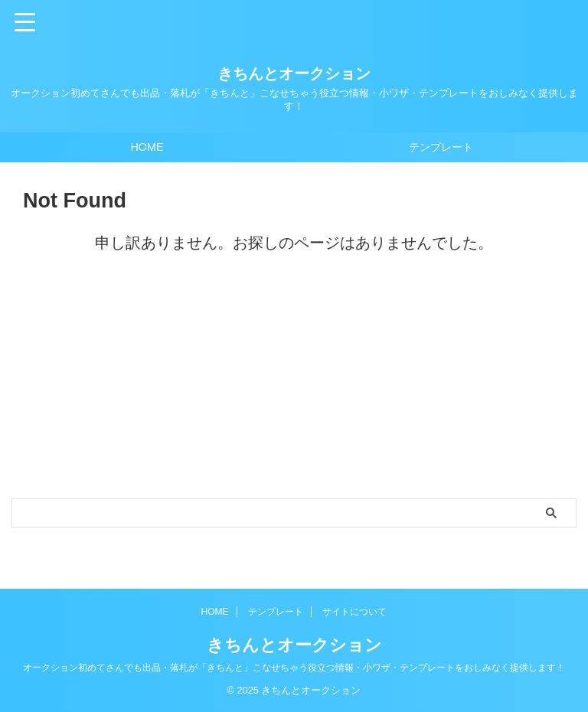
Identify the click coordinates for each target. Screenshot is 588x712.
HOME (147, 147)
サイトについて (354, 612)
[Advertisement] (286, 384)
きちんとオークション (294, 73)
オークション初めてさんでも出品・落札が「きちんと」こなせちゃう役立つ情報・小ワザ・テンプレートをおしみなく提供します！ (294, 668)
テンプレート (441, 147)
